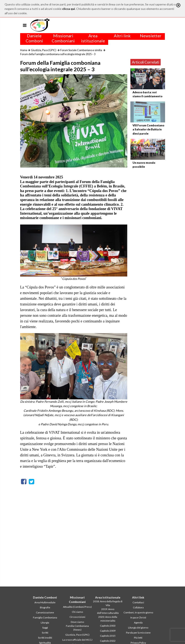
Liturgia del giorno (138, 628)
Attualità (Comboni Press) (77, 607)
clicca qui (69, 9)
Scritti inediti (45, 638)
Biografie (45, 607)
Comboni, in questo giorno (138, 612)
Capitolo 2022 (108, 641)
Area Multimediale (45, 602)
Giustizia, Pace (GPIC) (44, 50)
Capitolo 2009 (108, 631)
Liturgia (45, 623)
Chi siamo (77, 612)
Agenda (138, 623)
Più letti (138, 638)
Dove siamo (77, 622)
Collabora (138, 607)
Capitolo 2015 (108, 636)
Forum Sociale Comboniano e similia (81, 50)
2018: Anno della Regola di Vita (108, 603)
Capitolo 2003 (108, 626)
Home (24, 50)
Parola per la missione (138, 633)
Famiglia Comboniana (45, 617)
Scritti (45, 633)
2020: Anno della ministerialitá (108, 619)
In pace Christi (138, 617)
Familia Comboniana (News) (77, 628)
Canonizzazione (45, 612)
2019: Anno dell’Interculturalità (108, 611)
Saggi (45, 628)
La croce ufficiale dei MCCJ (77, 640)
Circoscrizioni (77, 617)
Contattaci (138, 602)
